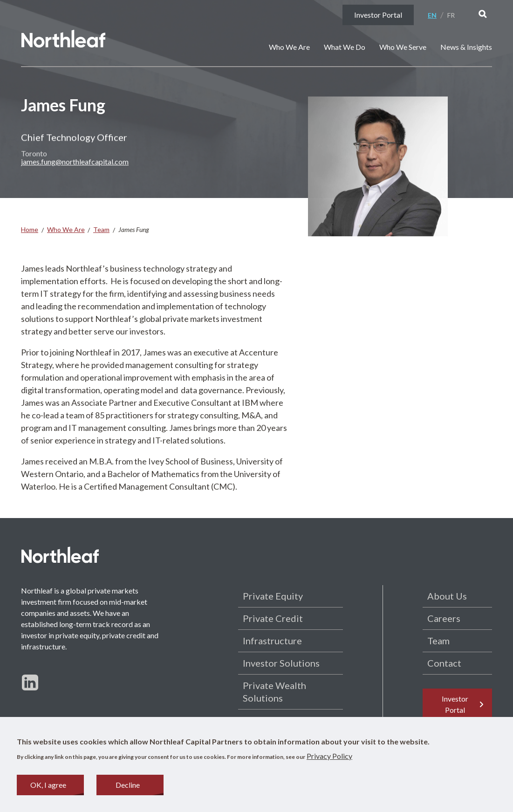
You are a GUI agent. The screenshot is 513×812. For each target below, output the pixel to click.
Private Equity (273, 596)
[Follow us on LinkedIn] (30, 682)
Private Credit (273, 618)
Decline (128, 787)
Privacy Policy (329, 758)
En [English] (432, 15)
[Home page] (64, 40)
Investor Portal (378, 15)
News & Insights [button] (466, 47)
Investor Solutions (281, 663)
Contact (444, 663)
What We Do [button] (345, 47)
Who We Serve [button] (403, 47)
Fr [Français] (451, 15)
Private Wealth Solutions (274, 692)
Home (30, 229)
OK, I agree (48, 787)
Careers (444, 618)
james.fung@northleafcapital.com (75, 165)
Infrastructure (272, 641)
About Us (447, 596)
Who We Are (66, 229)
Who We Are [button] (289, 47)
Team (101, 229)
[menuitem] (436, 15)
